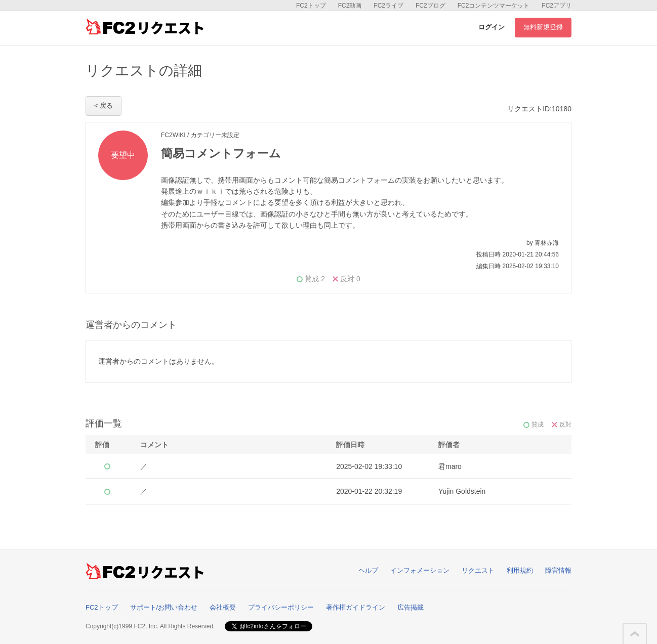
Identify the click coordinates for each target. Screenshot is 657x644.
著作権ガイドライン (356, 607)
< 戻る (104, 105)
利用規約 (520, 570)
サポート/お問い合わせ (164, 607)
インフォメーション (420, 570)
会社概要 (223, 607)
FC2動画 (350, 6)
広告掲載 (410, 607)
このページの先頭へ (635, 634)
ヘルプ (368, 570)
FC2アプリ (557, 6)
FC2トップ (311, 6)
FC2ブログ (430, 6)
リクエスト (478, 570)
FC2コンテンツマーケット (494, 6)
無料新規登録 (543, 27)
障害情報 (558, 570)
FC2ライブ (388, 6)
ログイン (491, 27)
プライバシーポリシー (281, 607)
